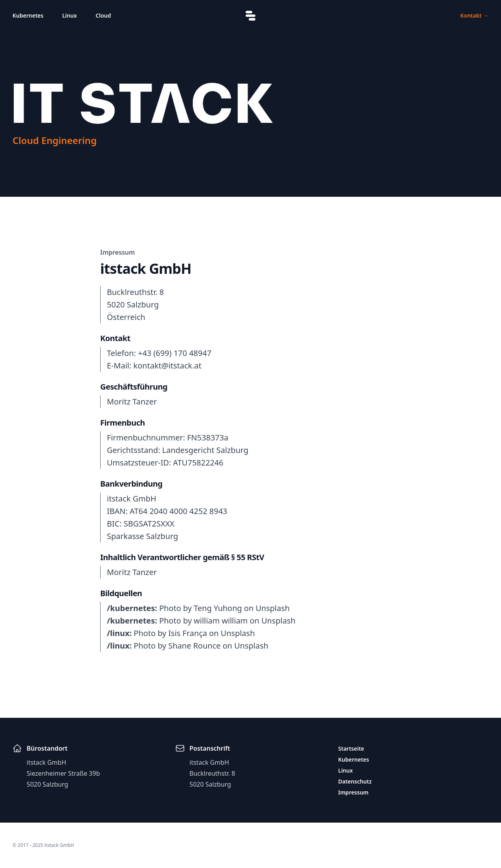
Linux (69, 15)
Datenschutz (355, 781)
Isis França (188, 633)
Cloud (103, 15)
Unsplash (273, 608)
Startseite (351, 748)
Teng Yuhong (218, 608)
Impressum (353, 792)
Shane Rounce (195, 646)
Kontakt (474, 15)
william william (221, 621)
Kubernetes (28, 15)
